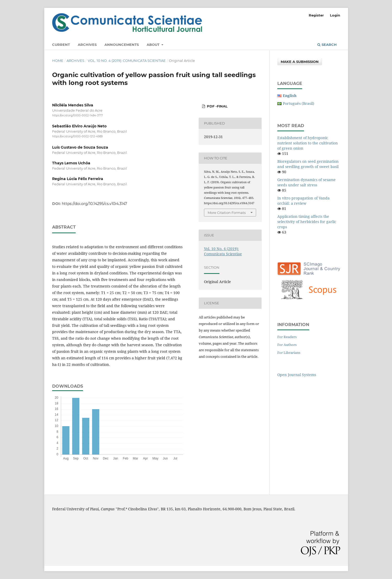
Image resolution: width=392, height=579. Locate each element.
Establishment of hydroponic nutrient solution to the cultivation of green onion (308, 143)
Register (316, 15)
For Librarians (289, 353)
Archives (87, 45)
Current (61, 45)
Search (327, 45)
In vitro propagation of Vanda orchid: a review (303, 201)
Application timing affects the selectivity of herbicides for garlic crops (307, 222)
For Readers (287, 337)
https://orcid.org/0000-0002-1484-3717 (78, 115)
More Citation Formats (227, 213)
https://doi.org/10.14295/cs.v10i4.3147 (94, 204)
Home (58, 61)
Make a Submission (300, 62)
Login (335, 15)
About (154, 45)
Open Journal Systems (297, 375)
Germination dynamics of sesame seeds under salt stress (307, 182)
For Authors (287, 345)
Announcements (122, 45)
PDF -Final (217, 106)
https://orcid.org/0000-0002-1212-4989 (77, 137)
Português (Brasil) (299, 103)
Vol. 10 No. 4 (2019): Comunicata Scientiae (127, 61)
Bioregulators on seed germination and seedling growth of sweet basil (308, 164)
